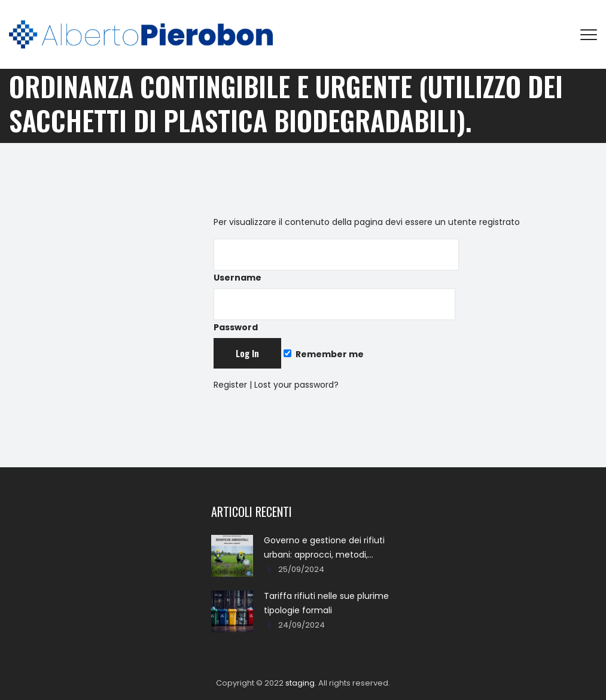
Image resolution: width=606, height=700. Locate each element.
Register (230, 385)
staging (300, 683)
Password (334, 311)
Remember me (324, 354)
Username (336, 261)
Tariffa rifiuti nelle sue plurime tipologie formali (326, 603)
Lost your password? (296, 385)
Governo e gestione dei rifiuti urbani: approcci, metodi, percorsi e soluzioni (324, 548)
